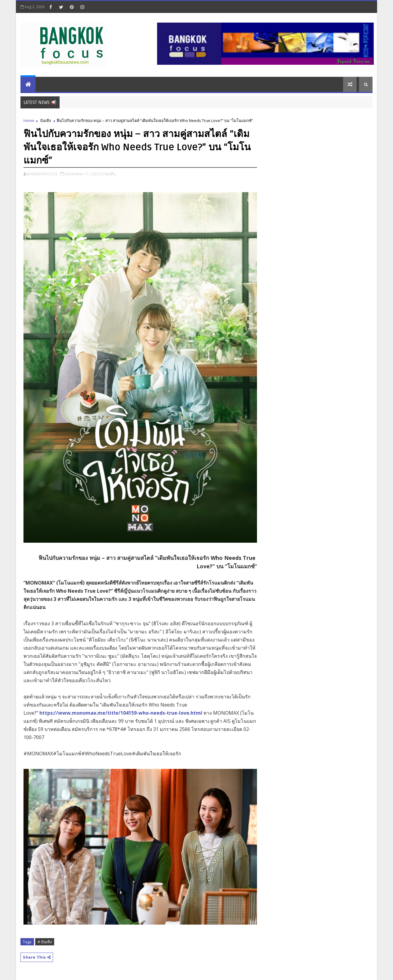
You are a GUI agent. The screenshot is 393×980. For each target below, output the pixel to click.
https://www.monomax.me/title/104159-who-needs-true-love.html (121, 713)
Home (29, 120)
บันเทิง (45, 120)
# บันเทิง (45, 942)
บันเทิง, (110, 174)
